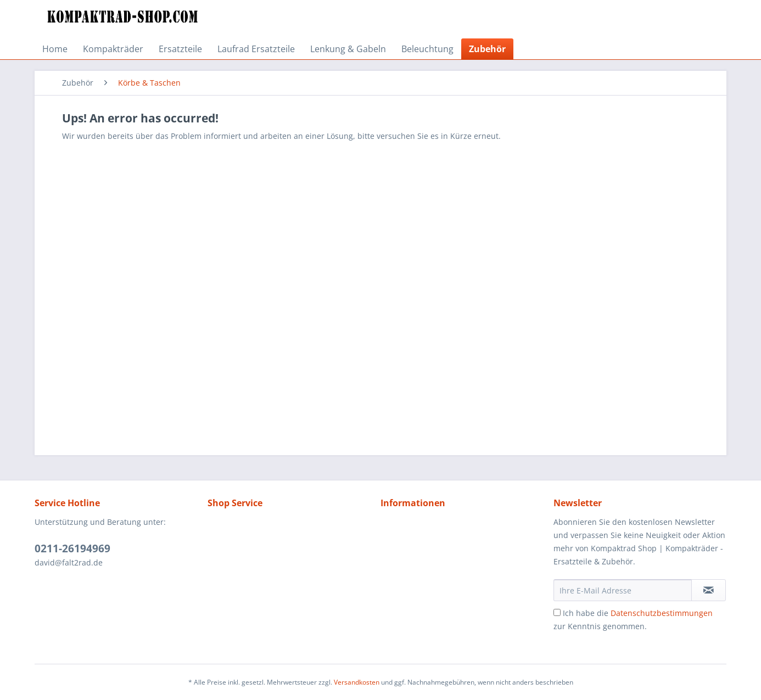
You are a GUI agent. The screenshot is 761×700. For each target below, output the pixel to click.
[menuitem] (55, 49)
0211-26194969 (72, 548)
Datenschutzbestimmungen (662, 613)
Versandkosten (357, 682)
